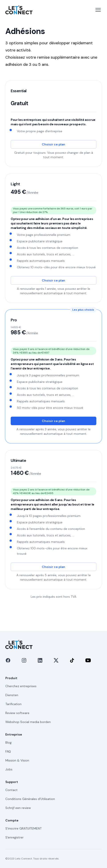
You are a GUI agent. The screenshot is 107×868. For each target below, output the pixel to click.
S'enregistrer (14, 837)
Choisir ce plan (53, 144)
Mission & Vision (17, 760)
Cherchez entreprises (21, 686)
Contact (11, 790)
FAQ (8, 751)
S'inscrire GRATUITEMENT (23, 828)
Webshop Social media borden (28, 722)
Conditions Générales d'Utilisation (30, 799)
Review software (17, 713)
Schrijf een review (18, 808)
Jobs (9, 769)
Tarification (13, 704)
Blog (8, 742)
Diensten (12, 695)
